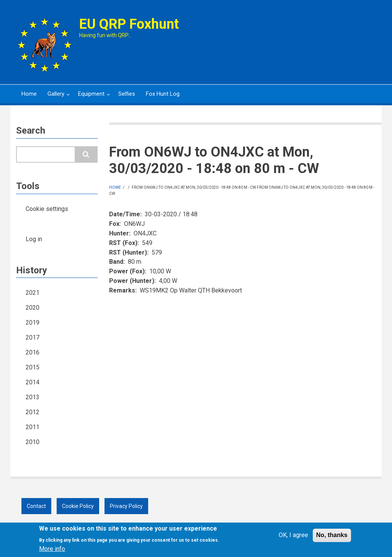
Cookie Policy (78, 506)
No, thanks (332, 538)
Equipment (91, 97)
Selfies (127, 94)
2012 (33, 412)
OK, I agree (293, 538)
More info (52, 551)
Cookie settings (47, 209)
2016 (33, 352)
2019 (33, 323)
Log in (34, 239)
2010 (33, 442)
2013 (33, 397)
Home (29, 94)
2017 (33, 337)
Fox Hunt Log (163, 94)
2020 (33, 308)
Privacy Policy (126, 506)
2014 (33, 382)
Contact (36, 506)
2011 (33, 427)
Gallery (55, 97)
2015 (33, 367)
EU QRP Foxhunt (129, 24)
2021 (33, 293)
